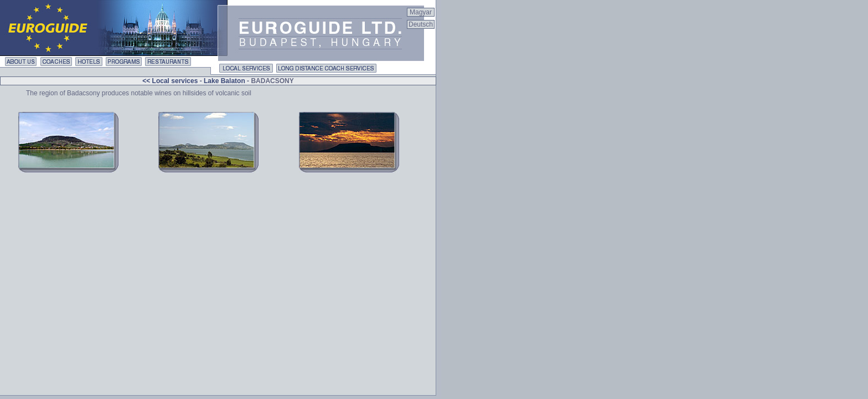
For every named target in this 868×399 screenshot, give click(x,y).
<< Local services (171, 81)
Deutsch (421, 24)
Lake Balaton (224, 81)
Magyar (421, 12)
